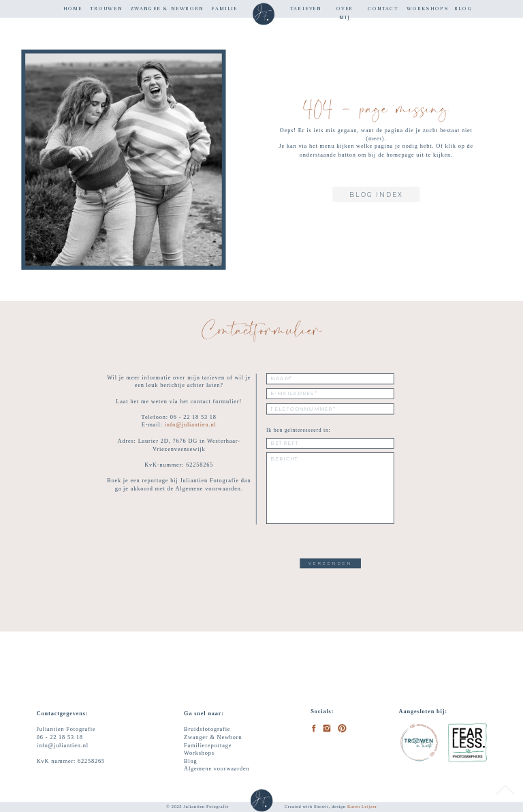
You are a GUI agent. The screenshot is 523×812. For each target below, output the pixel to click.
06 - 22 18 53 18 (60, 737)
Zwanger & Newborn (213, 737)
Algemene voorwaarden (217, 768)
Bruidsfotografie (207, 729)
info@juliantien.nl (191, 425)
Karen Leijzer (362, 806)
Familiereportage (208, 745)
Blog (191, 761)
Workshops (199, 753)
